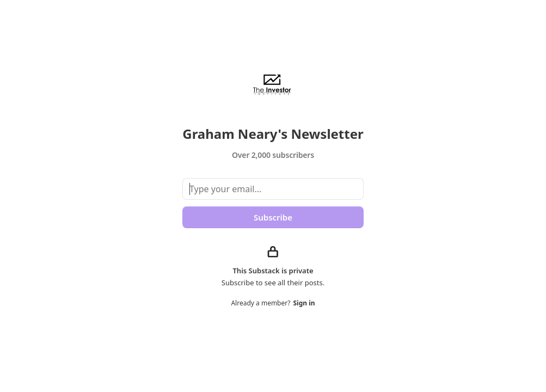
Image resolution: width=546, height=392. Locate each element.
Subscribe (273, 217)
